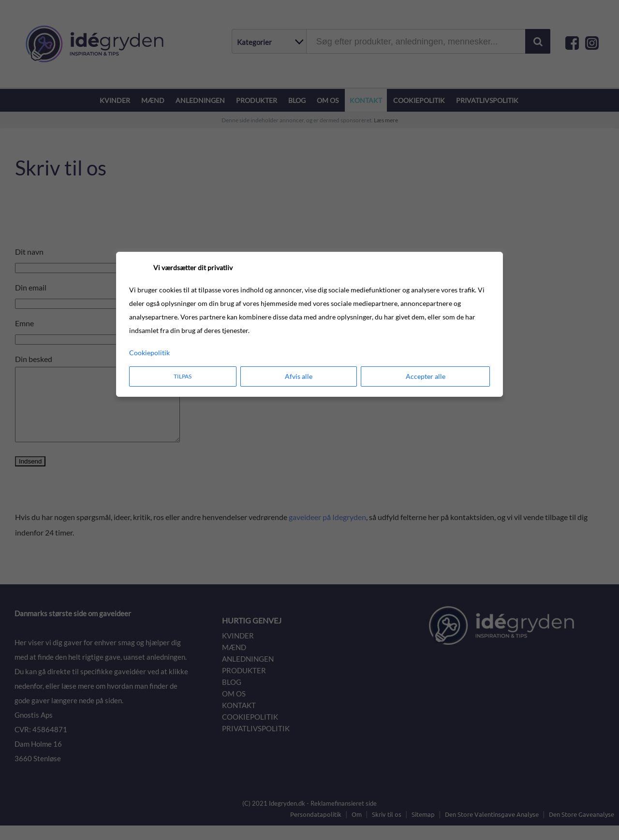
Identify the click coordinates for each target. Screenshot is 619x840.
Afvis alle (299, 376)
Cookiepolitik (149, 353)
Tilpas (183, 376)
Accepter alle (426, 376)
